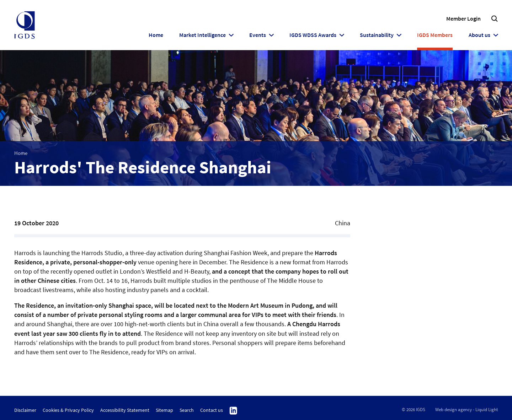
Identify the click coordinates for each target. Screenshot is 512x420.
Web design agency (454, 410)
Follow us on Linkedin (233, 411)
